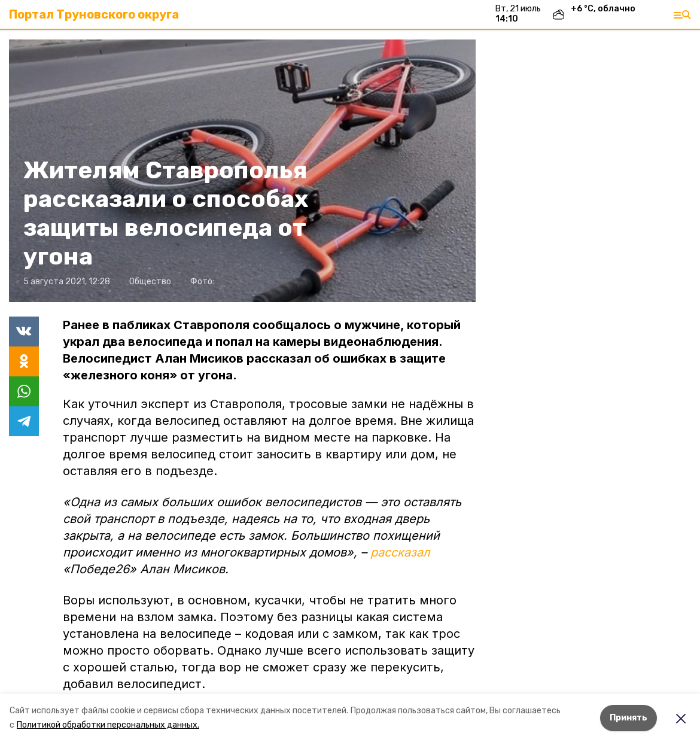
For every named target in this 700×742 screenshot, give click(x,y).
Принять (629, 718)
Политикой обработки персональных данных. (108, 725)
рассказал (400, 552)
